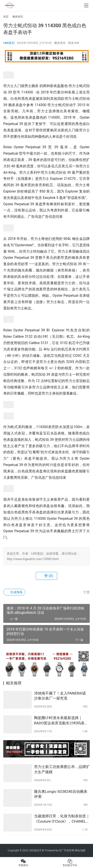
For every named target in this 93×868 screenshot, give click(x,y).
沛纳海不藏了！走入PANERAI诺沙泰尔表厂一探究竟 (60, 696)
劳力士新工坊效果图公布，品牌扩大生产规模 (62, 769)
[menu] (86, 5)
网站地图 (80, 850)
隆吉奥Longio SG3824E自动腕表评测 (61, 794)
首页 (6, 17)
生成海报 (14, 592)
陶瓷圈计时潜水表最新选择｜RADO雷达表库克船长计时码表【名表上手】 (59, 721)
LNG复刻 (9, 43)
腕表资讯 (60, 43)
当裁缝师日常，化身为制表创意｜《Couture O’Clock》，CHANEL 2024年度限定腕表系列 (62, 819)
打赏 (84, 592)
